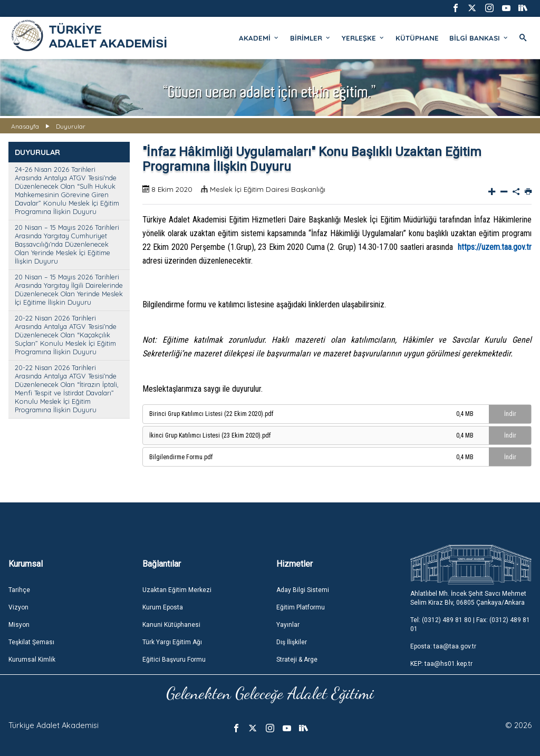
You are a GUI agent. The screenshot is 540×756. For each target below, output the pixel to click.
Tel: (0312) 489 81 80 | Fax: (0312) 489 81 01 (470, 624)
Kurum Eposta (163, 607)
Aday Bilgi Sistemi (303, 590)
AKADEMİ (259, 38)
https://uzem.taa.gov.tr (495, 247)
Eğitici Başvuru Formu (174, 660)
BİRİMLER (311, 38)
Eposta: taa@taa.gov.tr (443, 646)
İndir (510, 414)
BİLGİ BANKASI (479, 38)
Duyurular (71, 126)
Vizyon (18, 607)
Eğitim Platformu (301, 607)
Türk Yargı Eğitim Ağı (172, 642)
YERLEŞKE (363, 38)
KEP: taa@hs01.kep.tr (441, 664)
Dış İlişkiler (292, 642)
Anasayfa (25, 126)
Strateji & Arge (297, 660)
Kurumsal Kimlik (32, 660)
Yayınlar (288, 625)
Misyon (19, 625)
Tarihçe (19, 590)
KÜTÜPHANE (417, 38)
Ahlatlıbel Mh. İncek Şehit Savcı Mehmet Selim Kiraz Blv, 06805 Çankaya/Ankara (468, 598)
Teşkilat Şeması (31, 642)
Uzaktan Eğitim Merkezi (177, 590)
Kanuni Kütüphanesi (171, 625)
